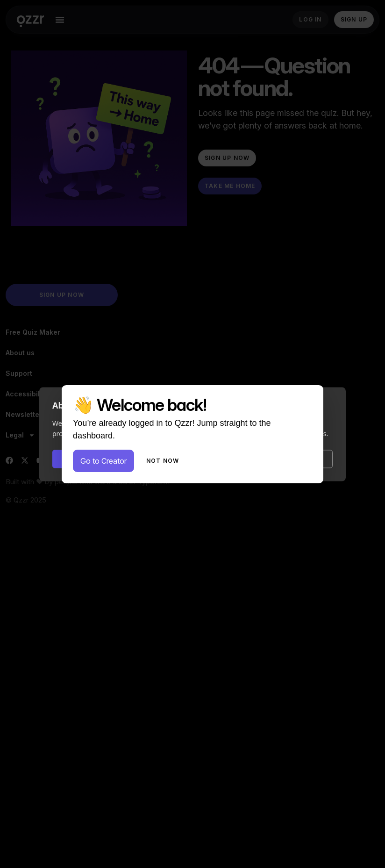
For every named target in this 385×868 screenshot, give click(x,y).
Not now (163, 461)
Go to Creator (103, 461)
